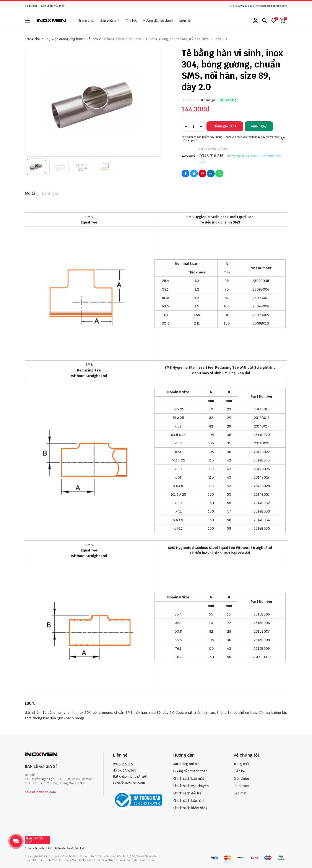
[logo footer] (59, 755)
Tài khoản (31, 6)
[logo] (51, 20)
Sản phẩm (110, 21)
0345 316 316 (246, 6)
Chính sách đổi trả (187, 793)
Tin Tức (131, 20)
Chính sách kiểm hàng (190, 808)
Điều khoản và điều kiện (70, 848)
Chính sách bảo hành (189, 801)
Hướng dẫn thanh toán (190, 771)
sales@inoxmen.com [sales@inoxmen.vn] (129, 782)
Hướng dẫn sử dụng (158, 20)
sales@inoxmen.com (274, 6)
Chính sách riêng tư (38, 848)
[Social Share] (185, 174)
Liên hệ (185, 20)
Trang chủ (86, 20)
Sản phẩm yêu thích (53, 6)
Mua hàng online (186, 764)
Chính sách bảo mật (189, 779)
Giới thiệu (241, 779)
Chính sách (242, 786)
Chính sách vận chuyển (191, 786)
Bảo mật (240, 793)
